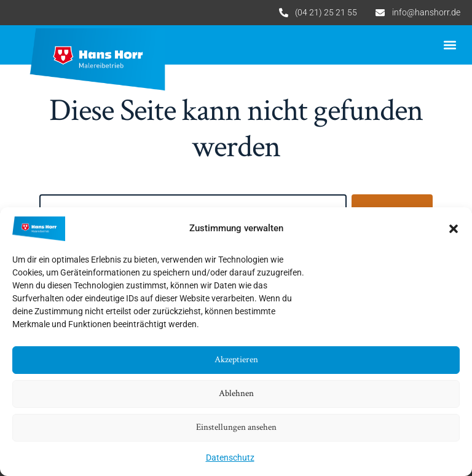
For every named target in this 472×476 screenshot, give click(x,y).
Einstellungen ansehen (236, 427)
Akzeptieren (236, 359)
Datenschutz (230, 458)
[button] (454, 229)
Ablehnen (236, 393)
